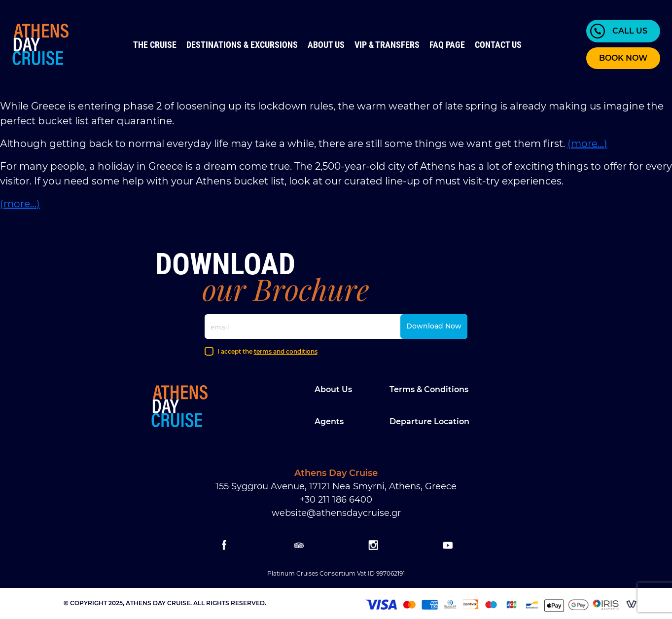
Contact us (498, 45)
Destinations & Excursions (242, 45)
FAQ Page (447, 45)
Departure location (429, 421)
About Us (326, 45)
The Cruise (155, 45)
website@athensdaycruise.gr (336, 513)
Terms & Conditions (429, 389)
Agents (329, 421)
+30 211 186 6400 (336, 500)
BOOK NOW (623, 58)
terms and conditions (286, 351)
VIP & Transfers (387, 45)
